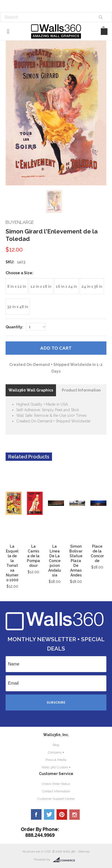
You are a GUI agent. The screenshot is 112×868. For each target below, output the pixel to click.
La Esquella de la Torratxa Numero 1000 (12, 563)
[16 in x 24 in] (66, 286)
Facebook (36, 814)
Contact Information (56, 791)
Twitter (49, 814)
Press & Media (56, 760)
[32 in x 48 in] (18, 306)
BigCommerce (65, 860)
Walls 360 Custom (55, 767)
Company (55, 752)
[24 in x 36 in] (92, 286)
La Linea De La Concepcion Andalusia (55, 561)
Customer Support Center (56, 799)
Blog (56, 745)
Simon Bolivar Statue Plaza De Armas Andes (76, 561)
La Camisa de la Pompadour (33, 556)
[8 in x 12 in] (17, 286)
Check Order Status (56, 784)
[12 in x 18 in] (41, 286)
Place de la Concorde (97, 554)
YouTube (75, 814)
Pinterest (62, 814)
